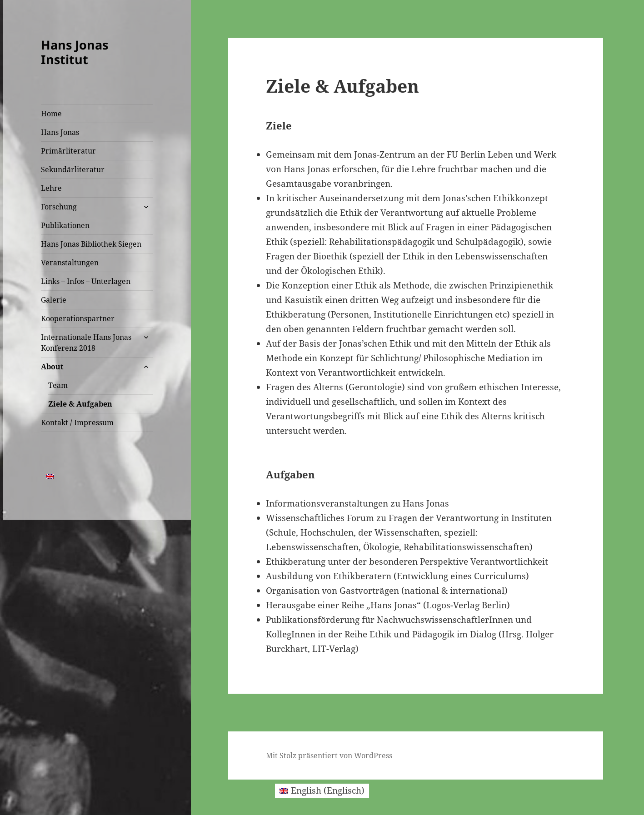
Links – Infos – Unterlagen (86, 281)
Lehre (51, 188)
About (52, 367)
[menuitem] (50, 476)
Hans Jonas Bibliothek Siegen (91, 244)
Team (58, 385)
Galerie (54, 300)
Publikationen (65, 225)
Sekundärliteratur (73, 169)
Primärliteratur (68, 151)
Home (51, 114)
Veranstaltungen (70, 263)
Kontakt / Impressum (77, 422)
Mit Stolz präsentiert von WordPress (329, 755)
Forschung (59, 207)
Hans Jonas (60, 132)
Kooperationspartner (78, 318)
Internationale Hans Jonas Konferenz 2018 (86, 343)
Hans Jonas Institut (75, 52)
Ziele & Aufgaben (80, 404)
